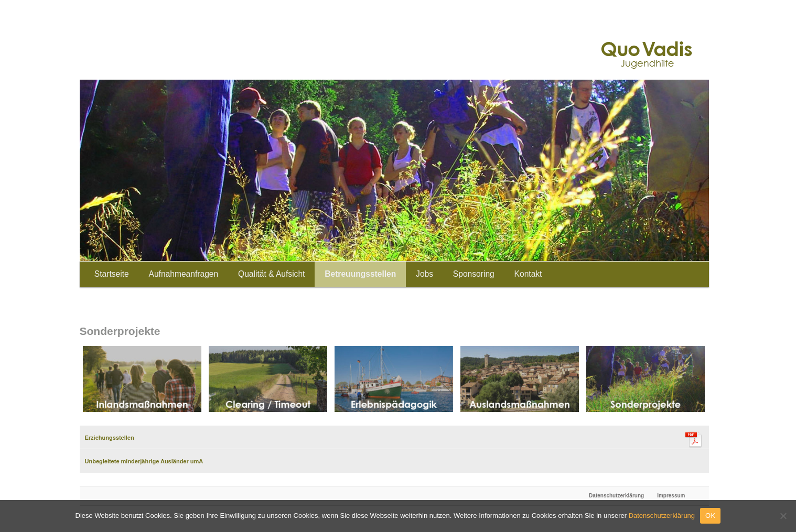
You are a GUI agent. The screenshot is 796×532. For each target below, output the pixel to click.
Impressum (671, 496)
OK (710, 515)
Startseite (112, 274)
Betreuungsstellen (360, 274)
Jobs (424, 274)
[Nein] (783, 516)
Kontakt (528, 274)
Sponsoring (474, 274)
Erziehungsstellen (110, 438)
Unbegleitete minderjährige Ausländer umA (144, 461)
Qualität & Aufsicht (271, 274)
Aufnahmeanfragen (184, 274)
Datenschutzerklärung (616, 496)
